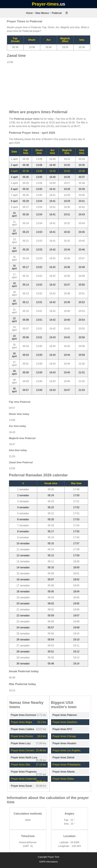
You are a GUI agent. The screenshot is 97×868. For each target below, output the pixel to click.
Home (29, 13)
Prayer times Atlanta (64, 772)
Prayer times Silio (21, 765)
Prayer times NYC (62, 729)
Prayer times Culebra (23, 729)
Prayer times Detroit (63, 757)
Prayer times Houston (64, 743)
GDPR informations (48, 862)
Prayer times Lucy (21, 743)
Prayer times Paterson (65, 715)
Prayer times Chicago (64, 736)
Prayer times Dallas (63, 779)
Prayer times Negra (22, 722)
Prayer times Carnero (23, 750)
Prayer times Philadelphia (67, 765)
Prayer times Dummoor (24, 715)
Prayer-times (45, 4)
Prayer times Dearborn (65, 722)
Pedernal (57, 13)
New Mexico (42, 13)
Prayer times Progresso (24, 772)
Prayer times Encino (22, 736)
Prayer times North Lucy (24, 757)
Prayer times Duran (22, 786)
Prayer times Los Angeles (67, 750)
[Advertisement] (49, 85)
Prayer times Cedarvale (24, 779)
